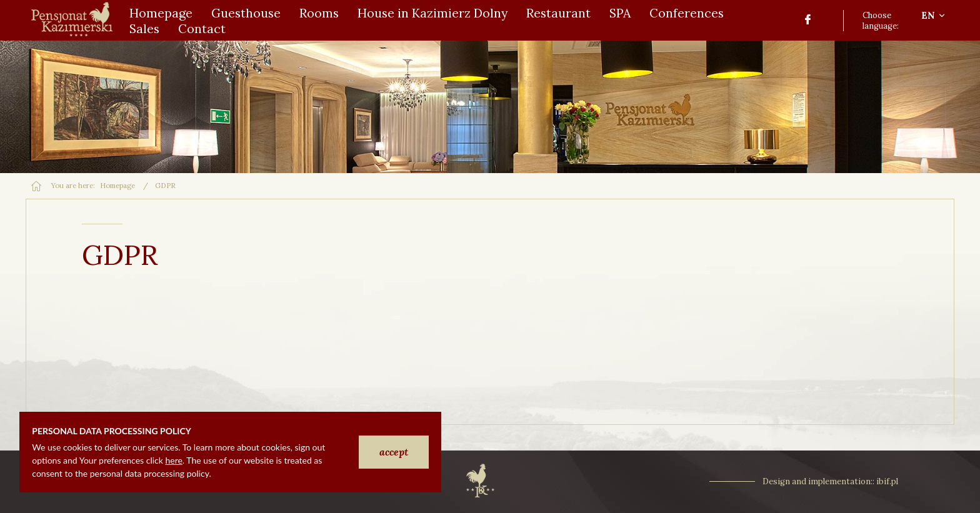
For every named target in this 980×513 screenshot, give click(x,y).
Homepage (117, 186)
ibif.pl (887, 481)
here (173, 460)
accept (394, 452)
